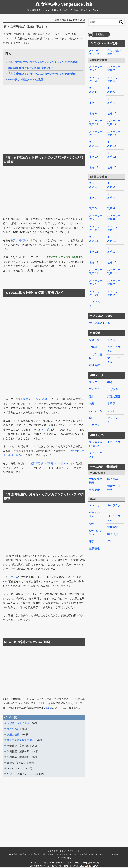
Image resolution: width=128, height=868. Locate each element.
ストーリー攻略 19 (96, 162)
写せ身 (93, 338)
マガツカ (113, 379)
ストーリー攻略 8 (114, 99)
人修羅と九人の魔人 (18, 724)
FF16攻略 (13, 855)
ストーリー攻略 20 (114, 162)
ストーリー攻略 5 (96, 89)
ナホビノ (46, 430)
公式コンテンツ (96, 519)
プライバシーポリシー (76, 863)
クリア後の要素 (114, 52)
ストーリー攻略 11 (96, 120)
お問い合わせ (93, 863)
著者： (54, 863)
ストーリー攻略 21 (96, 285)
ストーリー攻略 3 (96, 78)
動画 (92, 510)
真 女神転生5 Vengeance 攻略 (64, 4)
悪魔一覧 (94, 331)
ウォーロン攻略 (64, 858)
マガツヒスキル (114, 350)
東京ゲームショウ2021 (36, 400)
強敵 (92, 393)
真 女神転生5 (20, 241)
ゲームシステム (96, 501)
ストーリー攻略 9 (96, 110)
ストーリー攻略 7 (96, 99)
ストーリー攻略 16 (114, 141)
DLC (49, 708)
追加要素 (94, 477)
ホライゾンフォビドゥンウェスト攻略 (70, 855)
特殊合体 (94, 355)
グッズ (111, 528)
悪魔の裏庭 (114, 386)
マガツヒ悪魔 (96, 347)
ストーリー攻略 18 (114, 151)
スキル (111, 331)
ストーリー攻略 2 (114, 68)
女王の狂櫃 (13, 735)
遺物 (92, 386)
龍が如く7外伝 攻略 (43, 855)
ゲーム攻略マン (36, 863)
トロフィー (96, 414)
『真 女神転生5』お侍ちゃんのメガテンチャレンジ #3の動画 (42, 74)
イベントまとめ (96, 443)
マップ (93, 372)
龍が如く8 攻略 (26, 855)
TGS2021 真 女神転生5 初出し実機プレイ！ (32, 68)
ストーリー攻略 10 (114, 110)
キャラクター (114, 494)
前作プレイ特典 (114, 476)
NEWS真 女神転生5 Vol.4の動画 (26, 80)
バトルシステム (114, 505)
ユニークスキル (114, 340)
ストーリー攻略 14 (114, 131)
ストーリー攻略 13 (96, 131)
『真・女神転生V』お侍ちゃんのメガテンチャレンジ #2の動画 (43, 62)
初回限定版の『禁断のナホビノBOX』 (52, 464)
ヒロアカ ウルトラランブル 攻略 (103, 855)
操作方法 (113, 514)
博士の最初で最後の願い (21, 740)
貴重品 (111, 393)
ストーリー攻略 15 (96, 141)
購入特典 (113, 467)
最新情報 (94, 535)
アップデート (114, 409)
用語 (92, 528)
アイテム (94, 379)
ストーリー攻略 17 (96, 151)
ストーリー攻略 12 (114, 120)
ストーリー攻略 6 (114, 89)
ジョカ (14, 577)
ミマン (111, 400)
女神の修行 (13, 729)
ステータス (114, 431)
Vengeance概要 (96, 469)
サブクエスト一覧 (100, 314)
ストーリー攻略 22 (114, 285)
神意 (110, 372)
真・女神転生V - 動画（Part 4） (28, 27)
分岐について (96, 295)
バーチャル (96, 400)
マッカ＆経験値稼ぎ (96, 433)
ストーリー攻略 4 (114, 78)
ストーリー (96, 493)
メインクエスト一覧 (96, 52)
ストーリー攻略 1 (96, 68)
